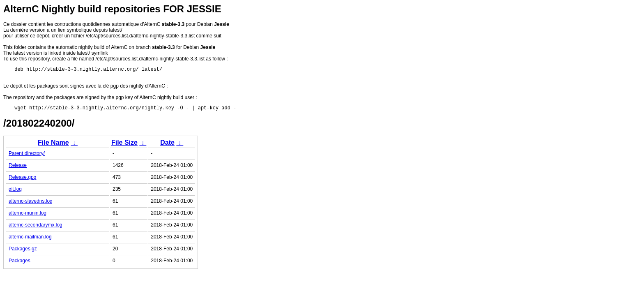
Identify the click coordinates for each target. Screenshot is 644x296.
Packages (20, 263)
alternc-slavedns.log (31, 203)
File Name (53, 145)
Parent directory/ (27, 156)
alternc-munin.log (28, 215)
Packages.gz (23, 251)
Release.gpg (22, 180)
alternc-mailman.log (30, 239)
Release (18, 168)
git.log (15, 192)
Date (167, 145)
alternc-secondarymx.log (36, 227)
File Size (124, 145)
